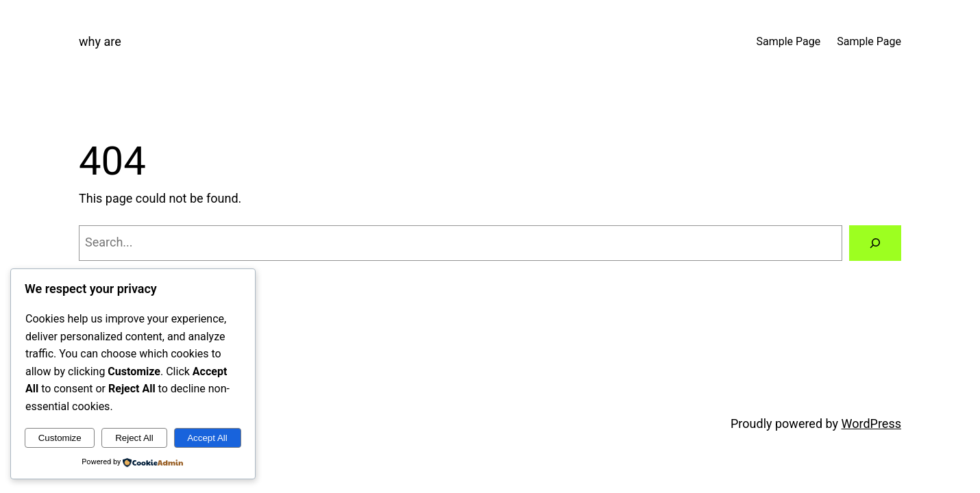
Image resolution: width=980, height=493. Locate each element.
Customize (60, 438)
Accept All (207, 438)
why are (100, 41)
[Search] (875, 243)
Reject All (134, 438)
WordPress (871, 424)
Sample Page (789, 41)
